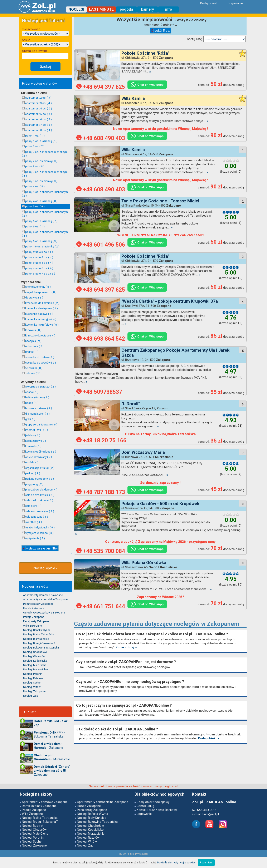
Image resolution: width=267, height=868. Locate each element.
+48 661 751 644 (101, 606)
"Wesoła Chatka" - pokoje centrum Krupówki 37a (170, 301)
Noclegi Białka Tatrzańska (39, 634)
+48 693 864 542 (101, 339)
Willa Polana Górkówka (144, 563)
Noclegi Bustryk (33, 826)
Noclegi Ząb (31, 696)
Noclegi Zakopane (34, 691)
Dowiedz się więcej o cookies (176, 862)
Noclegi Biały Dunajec (36, 639)
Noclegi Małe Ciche (35, 665)
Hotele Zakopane (34, 608)
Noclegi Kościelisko (35, 661)
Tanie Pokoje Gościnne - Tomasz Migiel (160, 201)
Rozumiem (206, 862)
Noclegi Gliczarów (34, 656)
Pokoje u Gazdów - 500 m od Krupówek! (161, 504)
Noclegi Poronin (33, 674)
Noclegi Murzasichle (35, 669)
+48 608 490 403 (101, 138)
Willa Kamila (133, 98)
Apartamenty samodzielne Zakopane (45, 599)
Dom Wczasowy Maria (143, 452)
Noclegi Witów (32, 687)
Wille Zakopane (32, 626)
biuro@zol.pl (210, 814)
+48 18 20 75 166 (101, 440)
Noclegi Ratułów (33, 678)
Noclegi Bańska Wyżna (37, 630)
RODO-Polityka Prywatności (133, 854)
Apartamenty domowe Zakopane (43, 595)
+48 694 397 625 (101, 87)
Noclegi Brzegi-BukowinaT (39, 643)
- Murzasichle (52, 757)
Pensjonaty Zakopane (36, 621)
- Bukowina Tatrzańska (49, 734)
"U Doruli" (131, 404)
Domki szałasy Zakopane (38, 604)
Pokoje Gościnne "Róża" (145, 53)
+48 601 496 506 (101, 245)
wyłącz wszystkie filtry (40, 548)
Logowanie (144, 814)
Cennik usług (145, 806)
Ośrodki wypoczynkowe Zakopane (44, 613)
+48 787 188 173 (101, 492)
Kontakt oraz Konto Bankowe (157, 810)
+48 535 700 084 (101, 551)
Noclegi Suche (32, 683)
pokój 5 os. (160, 31)
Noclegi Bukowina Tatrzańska (41, 648)
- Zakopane (48, 746)
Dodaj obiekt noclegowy (153, 802)
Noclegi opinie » (45, 568)
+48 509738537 (99, 392)
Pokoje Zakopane (34, 617)
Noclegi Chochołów (35, 652)
